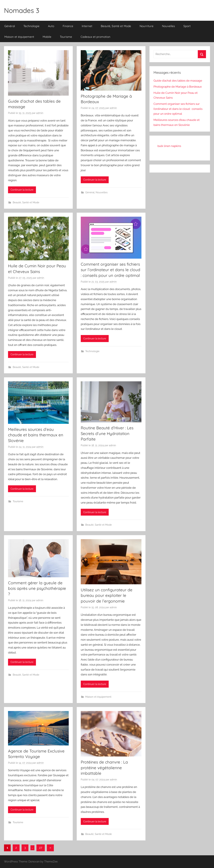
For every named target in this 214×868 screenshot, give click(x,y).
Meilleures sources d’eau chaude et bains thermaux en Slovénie (36, 435)
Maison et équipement (19, 37)
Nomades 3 (22, 10)
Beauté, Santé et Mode (116, 26)
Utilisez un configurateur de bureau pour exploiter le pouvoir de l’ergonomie (107, 595)
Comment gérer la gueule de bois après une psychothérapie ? (37, 588)
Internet (87, 26)
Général (10, 26)
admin (40, 113)
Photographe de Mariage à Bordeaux (178, 87)
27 (41, 848)
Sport (187, 26)
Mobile (47, 37)
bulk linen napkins (169, 146)
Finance (68, 26)
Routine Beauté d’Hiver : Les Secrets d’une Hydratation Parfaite (107, 433)
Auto (51, 26)
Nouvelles (168, 26)
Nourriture (147, 26)
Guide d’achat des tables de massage (178, 81)
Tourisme (66, 37)
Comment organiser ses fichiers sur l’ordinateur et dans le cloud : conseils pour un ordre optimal (111, 270)
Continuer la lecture (22, 190)
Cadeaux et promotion (95, 37)
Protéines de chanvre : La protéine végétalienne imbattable (104, 768)
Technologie (31, 26)
